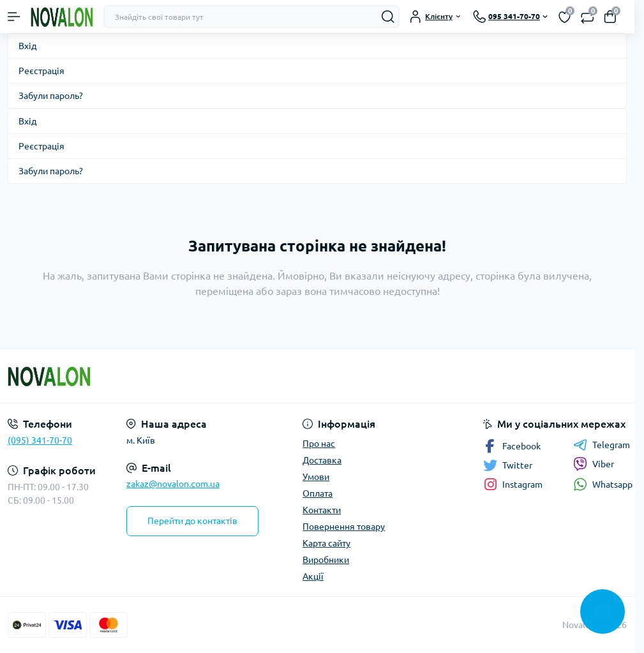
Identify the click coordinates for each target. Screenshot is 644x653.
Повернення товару (344, 527)
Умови (316, 477)
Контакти (322, 510)
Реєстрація (41, 71)
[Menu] (14, 17)
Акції (313, 576)
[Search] (388, 17)
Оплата (318, 493)
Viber (594, 464)
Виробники (326, 560)
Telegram (602, 445)
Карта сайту (326, 543)
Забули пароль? (51, 96)
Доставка (322, 460)
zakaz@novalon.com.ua (173, 484)
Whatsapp (603, 484)
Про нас (319, 444)
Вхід (27, 46)
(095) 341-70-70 (40, 440)
